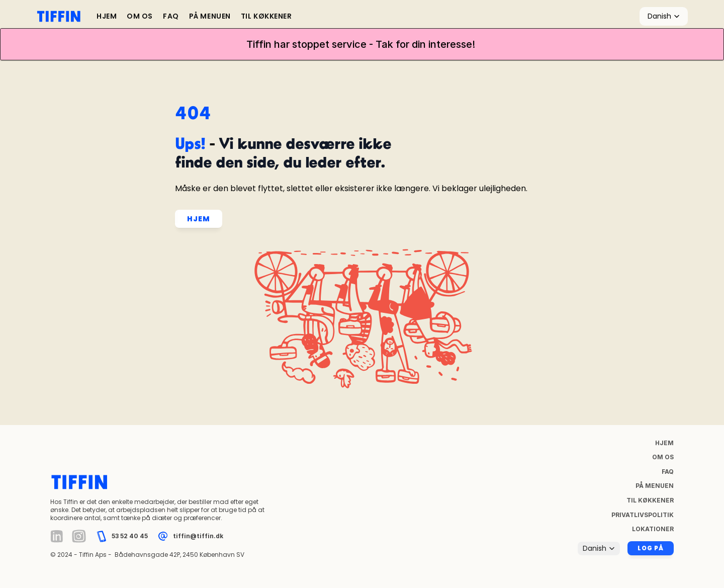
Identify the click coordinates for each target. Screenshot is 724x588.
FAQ (171, 16)
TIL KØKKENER (266, 16)
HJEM (107, 16)
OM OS (140, 16)
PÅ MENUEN (210, 16)
